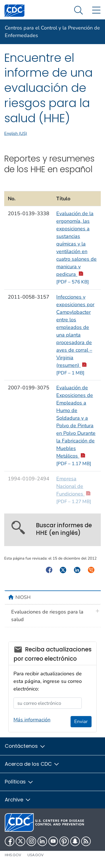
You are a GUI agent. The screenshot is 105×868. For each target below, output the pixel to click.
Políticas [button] (19, 782)
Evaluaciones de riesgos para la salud (47, 616)
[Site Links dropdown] (96, 11)
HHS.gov (13, 855)
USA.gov (36, 855)
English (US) (16, 133)
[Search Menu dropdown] (79, 11)
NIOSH (23, 597)
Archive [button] (18, 800)
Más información (32, 720)
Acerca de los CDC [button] (32, 764)
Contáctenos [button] (25, 746)
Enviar (81, 722)
